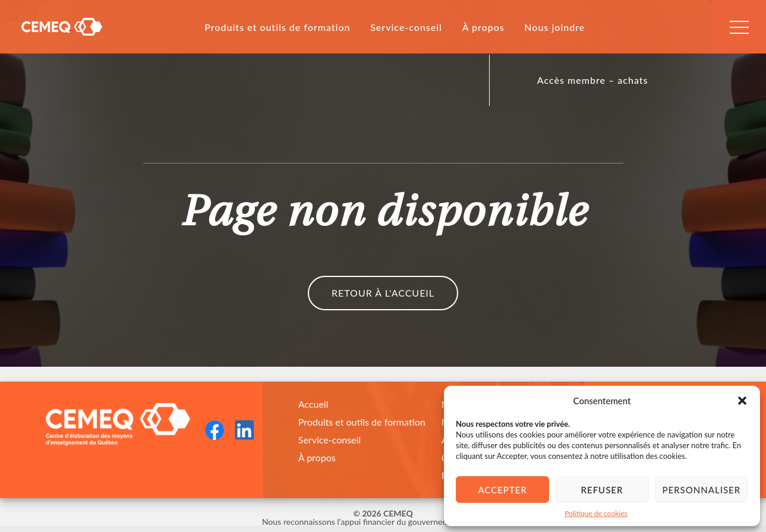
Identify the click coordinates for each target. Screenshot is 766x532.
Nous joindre (554, 27)
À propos (483, 27)
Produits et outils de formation (277, 27)
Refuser (602, 490)
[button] (742, 401)
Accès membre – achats (593, 80)
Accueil (313, 404)
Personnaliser (701, 490)
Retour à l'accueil (383, 293)
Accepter (502, 490)
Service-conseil (406, 27)
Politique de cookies (596, 513)
